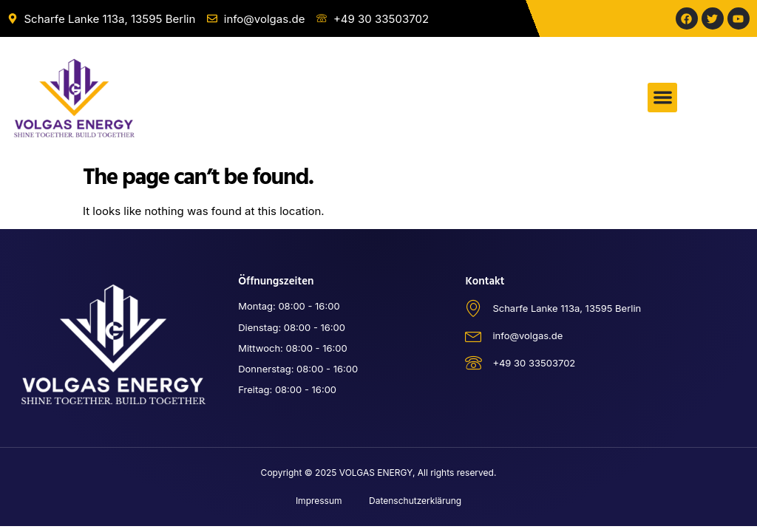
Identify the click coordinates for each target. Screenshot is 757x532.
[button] (663, 98)
